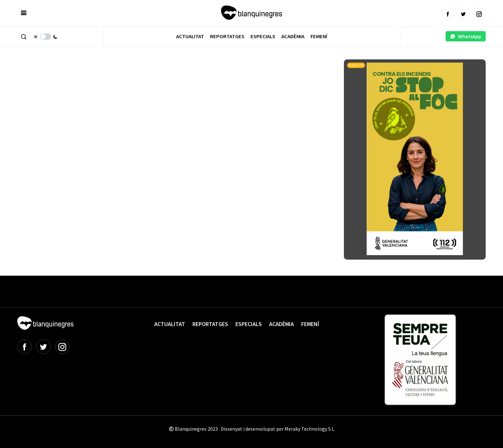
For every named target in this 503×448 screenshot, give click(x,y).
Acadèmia (293, 36)
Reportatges (227, 36)
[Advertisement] (134, 77)
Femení (319, 36)
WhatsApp (466, 36)
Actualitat (190, 36)
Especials (263, 36)
